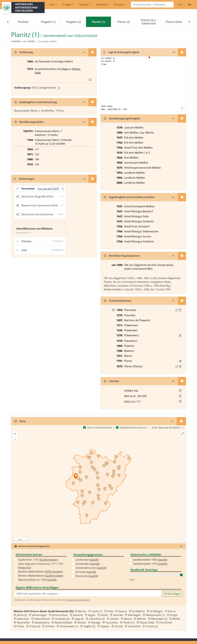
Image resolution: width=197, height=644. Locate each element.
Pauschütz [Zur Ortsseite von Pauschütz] (112, 623)
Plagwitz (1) (48, 22)
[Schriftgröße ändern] (181, 5)
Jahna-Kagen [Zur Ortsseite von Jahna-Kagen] (39, 615)
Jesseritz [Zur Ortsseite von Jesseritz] (78, 615)
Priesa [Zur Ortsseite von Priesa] (20, 626)
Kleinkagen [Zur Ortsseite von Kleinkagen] (134, 615)
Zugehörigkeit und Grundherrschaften (129, 197)
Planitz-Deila (174, 22)
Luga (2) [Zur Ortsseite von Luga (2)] (79, 619)
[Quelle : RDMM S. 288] (180, 336)
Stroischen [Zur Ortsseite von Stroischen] (134, 626)
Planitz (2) (124, 22)
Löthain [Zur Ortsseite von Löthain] (114, 619)
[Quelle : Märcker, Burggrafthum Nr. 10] (180, 310)
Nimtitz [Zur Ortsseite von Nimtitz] (82, 623)
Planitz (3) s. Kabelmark (149, 22)
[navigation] (98, 22)
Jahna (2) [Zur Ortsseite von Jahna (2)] (22, 615)
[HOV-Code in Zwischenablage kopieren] (40, 42)
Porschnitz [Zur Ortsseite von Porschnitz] (166, 623)
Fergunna (25, 568)
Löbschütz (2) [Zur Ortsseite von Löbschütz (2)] (97, 619)
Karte (20, 421)
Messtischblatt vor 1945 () (37, 580)
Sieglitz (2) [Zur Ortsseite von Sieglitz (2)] (89, 626)
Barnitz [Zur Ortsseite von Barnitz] (82, 611)
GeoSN (52, 580)
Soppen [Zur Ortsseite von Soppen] (105, 626)
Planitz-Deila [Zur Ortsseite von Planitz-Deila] (147, 623)
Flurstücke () (87, 576)
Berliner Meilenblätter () (40, 572)
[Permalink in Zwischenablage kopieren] (63, 189)
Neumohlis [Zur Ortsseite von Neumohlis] (23, 623)
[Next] (189, 22)
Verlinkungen (24, 179)
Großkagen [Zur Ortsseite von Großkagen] (156, 611)
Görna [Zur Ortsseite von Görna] (172, 611)
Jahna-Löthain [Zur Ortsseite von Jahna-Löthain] (60, 615)
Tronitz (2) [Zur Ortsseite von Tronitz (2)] (152, 626)
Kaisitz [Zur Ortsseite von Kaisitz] (104, 615)
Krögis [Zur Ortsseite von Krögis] (174, 615)
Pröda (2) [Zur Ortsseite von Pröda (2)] (35, 626)
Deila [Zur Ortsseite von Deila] (110, 611)
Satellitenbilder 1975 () (150, 564)
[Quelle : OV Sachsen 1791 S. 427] (180, 361)
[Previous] (8, 22)
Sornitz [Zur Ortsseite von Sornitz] (119, 626)
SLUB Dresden (49, 560)
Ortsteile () (86, 572)
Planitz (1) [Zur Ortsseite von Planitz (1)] (129, 623)
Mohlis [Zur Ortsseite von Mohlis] (176, 619)
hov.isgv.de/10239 (48, 189)
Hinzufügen (172, 594)
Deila (65, 69)
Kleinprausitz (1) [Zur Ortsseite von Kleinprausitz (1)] (155, 615)
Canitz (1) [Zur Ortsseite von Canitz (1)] (97, 611)
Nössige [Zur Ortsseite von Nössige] (96, 623)
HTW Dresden (54, 572)
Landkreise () (87, 560)
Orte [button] (53, 5)
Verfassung (24, 52)
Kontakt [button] (119, 5)
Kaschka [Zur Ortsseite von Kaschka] (118, 615)
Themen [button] (84, 5)
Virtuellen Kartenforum (78, 600)
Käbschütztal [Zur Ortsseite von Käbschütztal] (42, 619)
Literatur (112, 381)
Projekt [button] (67, 5)
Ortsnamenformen (118, 301)
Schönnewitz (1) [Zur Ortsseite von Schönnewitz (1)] (69, 626)
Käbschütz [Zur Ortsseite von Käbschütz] (23, 619)
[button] (180, 310)
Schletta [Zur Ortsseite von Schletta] (50, 626)
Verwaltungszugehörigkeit (122, 118)
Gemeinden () (88, 564)
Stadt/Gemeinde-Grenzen (133, 428)
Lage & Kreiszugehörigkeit (121, 52)
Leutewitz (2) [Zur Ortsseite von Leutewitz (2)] (62, 619)
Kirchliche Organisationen (122, 256)
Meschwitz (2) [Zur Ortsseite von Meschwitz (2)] (159, 619)
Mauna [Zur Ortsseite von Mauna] (128, 619)
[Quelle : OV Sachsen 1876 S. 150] (180, 367)
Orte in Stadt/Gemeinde (100, 428)
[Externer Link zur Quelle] (177, 310)
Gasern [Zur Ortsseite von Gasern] (123, 611)
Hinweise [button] (102, 5)
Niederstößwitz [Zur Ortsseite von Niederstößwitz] (63, 623)
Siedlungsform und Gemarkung (36, 102)
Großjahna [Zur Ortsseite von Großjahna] (138, 611)
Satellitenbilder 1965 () (150, 560)
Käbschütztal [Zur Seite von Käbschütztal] (86, 36)
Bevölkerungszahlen (29, 122)
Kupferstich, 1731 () (38, 560)
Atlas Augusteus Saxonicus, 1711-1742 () (41, 566)
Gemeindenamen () (91, 568)
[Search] (152, 5)
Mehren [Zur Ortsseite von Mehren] (142, 619)
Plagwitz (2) (73, 22)
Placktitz (23, 22)
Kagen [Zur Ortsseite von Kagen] (92, 615)
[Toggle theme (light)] (190, 5)
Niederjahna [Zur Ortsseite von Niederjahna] (42, 623)
